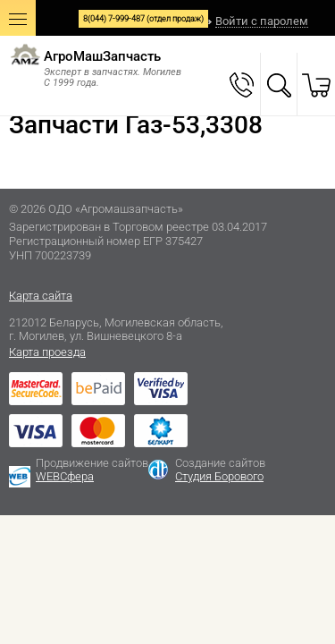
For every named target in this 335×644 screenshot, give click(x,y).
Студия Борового (219, 476)
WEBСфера (65, 476)
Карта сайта (41, 296)
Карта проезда (47, 352)
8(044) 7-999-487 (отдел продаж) (143, 19)
